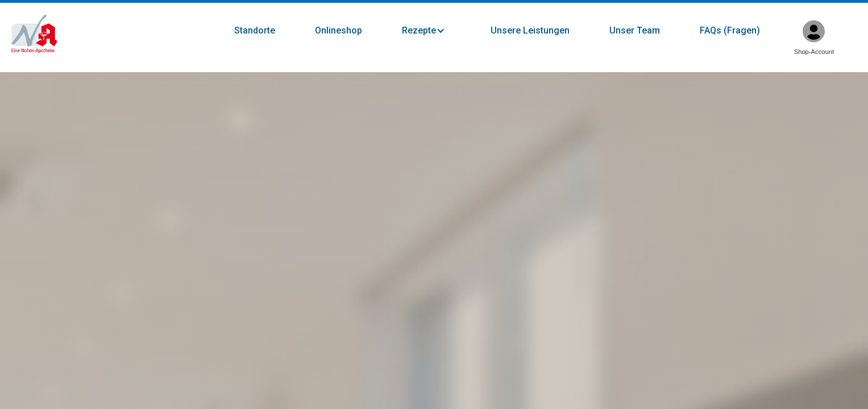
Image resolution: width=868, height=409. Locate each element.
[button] (435, 31)
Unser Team (635, 30)
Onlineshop (339, 30)
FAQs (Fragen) (730, 30)
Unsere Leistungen (530, 30)
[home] (34, 34)
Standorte (255, 30)
